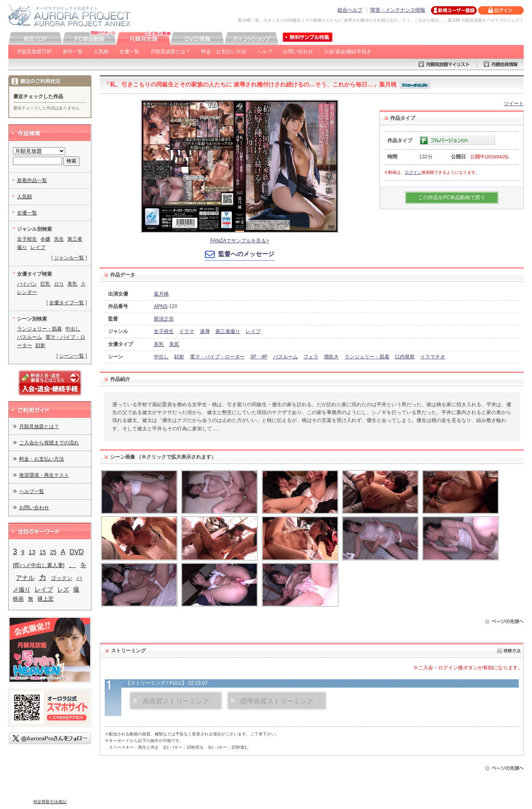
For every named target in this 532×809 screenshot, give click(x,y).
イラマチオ (433, 357)
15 (43, 552)
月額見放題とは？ (170, 52)
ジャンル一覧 (69, 258)
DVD (76, 552)
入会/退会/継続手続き (348, 52)
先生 (59, 239)
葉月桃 (161, 294)
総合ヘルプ (350, 10)
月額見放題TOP (34, 52)
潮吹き (331, 357)
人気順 (101, 52)
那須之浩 (164, 319)
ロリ (59, 284)
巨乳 (45, 284)
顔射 (179, 357)
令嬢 (45, 239)
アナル (25, 578)
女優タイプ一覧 (66, 303)
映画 (18, 599)
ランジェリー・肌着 (367, 357)
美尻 (174, 344)
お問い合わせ (298, 52)
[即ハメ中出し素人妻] (39, 565)
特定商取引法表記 (50, 802)
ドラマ (187, 331)
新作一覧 (73, 52)
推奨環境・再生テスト (44, 475)
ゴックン (62, 578)
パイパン (27, 284)
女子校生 (164, 331)
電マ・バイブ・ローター (217, 357)
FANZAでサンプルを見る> (240, 241)
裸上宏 (46, 599)
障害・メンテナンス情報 (398, 10)
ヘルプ (265, 52)
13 (32, 552)
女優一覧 (129, 52)
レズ (63, 590)
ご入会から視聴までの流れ (49, 443)
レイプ (253, 331)
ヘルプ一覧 (32, 491)
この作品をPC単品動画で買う (452, 197)
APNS (161, 306)
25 (53, 552)
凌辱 (205, 331)
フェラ (311, 357)
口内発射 (405, 357)
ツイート (514, 104)
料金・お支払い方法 (224, 52)
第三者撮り (228, 331)
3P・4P (259, 357)
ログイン (413, 172)
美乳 (159, 344)
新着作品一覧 (32, 180)
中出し (161, 357)
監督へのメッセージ (246, 254)
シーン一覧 (71, 356)
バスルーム (286, 357)
